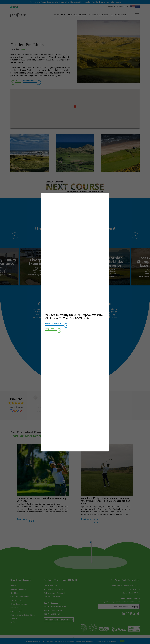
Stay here (51, 329)
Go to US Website (55, 324)
